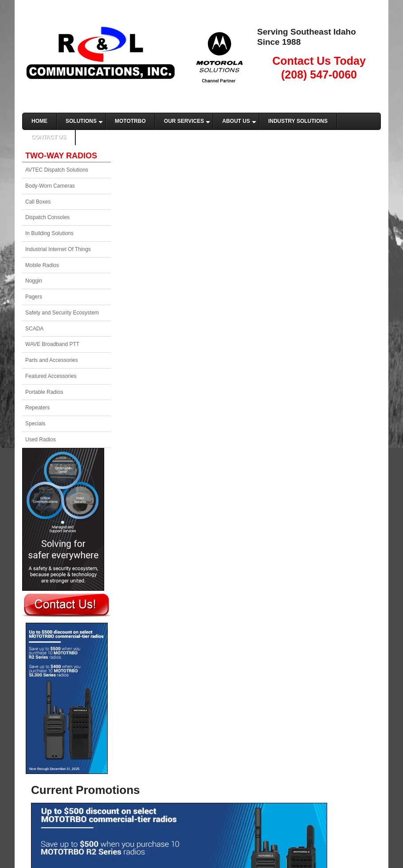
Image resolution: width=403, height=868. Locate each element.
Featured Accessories (51, 376)
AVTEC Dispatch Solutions (57, 170)
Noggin (34, 281)
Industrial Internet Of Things (58, 249)
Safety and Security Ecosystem (62, 313)
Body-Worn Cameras (50, 186)
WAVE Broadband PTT (52, 344)
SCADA (34, 329)
